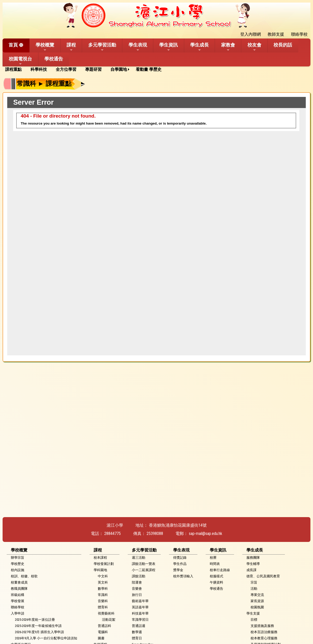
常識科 (103, 595)
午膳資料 (216, 582)
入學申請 (18, 613)
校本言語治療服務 (264, 632)
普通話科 (105, 626)
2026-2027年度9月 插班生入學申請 (39, 632)
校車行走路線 (220, 570)
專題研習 (93, 69)
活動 (254, 589)
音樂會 (137, 589)
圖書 (101, 638)
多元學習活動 (102, 47)
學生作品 (180, 564)
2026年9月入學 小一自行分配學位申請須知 (46, 638)
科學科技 (39, 69)
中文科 (103, 576)
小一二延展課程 (144, 570)
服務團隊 (253, 558)
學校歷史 (18, 564)
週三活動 (139, 558)
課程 (71, 47)
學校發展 (18, 601)
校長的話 (283, 45)
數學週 (137, 632)
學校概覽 (45, 47)
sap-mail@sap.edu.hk (206, 534)
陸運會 (137, 582)
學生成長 (199, 47)
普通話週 (139, 626)
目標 (254, 620)
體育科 (103, 607)
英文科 (103, 582)
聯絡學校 (18, 607)
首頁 (13, 45)
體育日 (137, 638)
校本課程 (100, 558)
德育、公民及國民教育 (263, 576)
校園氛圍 (257, 607)
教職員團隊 (19, 589)
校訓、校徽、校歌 (24, 576)
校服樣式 (216, 576)
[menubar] (85, 70)
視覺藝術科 (106, 613)
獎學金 (178, 570)
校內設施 (18, 570)
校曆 (213, 558)
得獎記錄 (180, 558)
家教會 (228, 47)
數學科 (103, 589)
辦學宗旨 (18, 558)
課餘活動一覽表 (144, 564)
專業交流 (257, 595)
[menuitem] (15, 70)
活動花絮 (109, 620)
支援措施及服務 (262, 626)
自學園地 (119, 69)
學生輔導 (253, 564)
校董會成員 (19, 582)
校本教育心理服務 (264, 638)
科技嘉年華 (140, 613)
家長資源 (257, 601)
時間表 (215, 564)
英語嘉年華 (140, 607)
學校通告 (54, 59)
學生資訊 (168, 47)
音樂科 (103, 601)
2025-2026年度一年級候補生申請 (38, 626)
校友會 (254, 47)
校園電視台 (20, 61)
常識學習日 (140, 620)
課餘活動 (139, 576)
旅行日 (137, 595)
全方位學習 (66, 69)
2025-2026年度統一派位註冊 (35, 620)
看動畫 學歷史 (149, 69)
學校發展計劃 (104, 564)
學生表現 (138, 47)
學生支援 (253, 613)
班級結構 (18, 595)
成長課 (251, 570)
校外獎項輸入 (183, 576)
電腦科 (103, 632)
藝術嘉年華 (140, 601)
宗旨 (254, 582)
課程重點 (13, 69)
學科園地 (100, 570)
